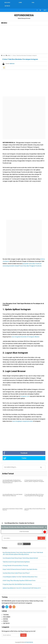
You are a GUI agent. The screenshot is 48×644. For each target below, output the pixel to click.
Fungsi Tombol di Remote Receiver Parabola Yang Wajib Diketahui (21, 566)
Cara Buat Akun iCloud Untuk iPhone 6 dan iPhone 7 (35, 506)
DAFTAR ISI (6, 620)
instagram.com (25, 393)
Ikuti (45, 7)
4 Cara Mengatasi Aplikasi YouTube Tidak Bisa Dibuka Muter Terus (21, 574)
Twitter (15, 455)
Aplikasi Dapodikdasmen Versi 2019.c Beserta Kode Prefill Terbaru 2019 (23, 585)
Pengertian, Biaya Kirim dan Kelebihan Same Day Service (19, 581)
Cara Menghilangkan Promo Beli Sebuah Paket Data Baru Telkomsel (12, 492)
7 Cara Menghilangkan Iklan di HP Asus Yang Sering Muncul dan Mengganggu (34, 492)
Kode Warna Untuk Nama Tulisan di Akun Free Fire (13, 506)
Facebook (15, 450)
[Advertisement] (24, 36)
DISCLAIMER (7, 614)
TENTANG (6, 612)
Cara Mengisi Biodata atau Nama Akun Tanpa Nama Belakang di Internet (22, 524)
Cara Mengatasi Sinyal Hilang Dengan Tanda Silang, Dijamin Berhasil (22, 555)
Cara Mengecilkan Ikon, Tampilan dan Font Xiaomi (19, 520)
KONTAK (5, 616)
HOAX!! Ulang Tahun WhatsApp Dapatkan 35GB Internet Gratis (20, 577)
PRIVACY (6, 618)
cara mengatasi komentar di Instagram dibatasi (25, 333)
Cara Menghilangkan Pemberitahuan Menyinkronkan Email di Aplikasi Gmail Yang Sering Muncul (12, 478)
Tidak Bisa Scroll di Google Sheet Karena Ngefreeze (17, 559)
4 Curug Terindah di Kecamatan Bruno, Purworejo (17, 562)
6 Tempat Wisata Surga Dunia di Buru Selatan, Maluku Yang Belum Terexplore (34, 478)
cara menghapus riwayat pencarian (23, 418)
